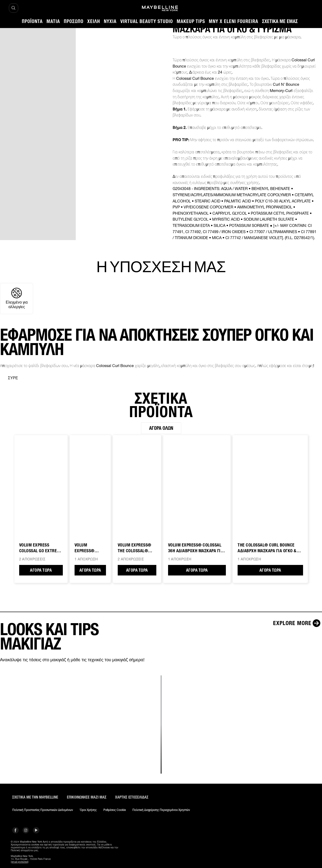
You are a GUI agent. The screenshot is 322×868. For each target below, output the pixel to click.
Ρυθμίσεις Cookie (114, 810)
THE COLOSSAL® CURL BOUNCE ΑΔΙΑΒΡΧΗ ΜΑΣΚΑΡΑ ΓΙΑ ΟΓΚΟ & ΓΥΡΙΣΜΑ (267, 548)
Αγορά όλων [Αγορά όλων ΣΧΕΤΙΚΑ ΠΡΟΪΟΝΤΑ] (161, 428)
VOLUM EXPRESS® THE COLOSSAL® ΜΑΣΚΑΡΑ (135, 548)
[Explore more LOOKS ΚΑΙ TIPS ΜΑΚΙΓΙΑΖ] (298, 623)
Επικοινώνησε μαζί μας (87, 797)
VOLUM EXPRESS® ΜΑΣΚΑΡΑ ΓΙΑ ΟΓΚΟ (87, 548)
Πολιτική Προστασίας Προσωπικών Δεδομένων (43, 810)
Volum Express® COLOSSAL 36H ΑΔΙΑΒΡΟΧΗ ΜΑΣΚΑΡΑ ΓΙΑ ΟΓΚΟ (196, 548)
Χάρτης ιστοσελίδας (132, 797)
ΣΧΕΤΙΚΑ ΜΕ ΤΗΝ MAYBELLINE (35, 797)
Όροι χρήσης (88, 810)
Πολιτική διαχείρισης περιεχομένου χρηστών (161, 810)
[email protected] (20, 862)
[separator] (9, 378)
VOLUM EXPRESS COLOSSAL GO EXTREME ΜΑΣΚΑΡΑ (41, 548)
